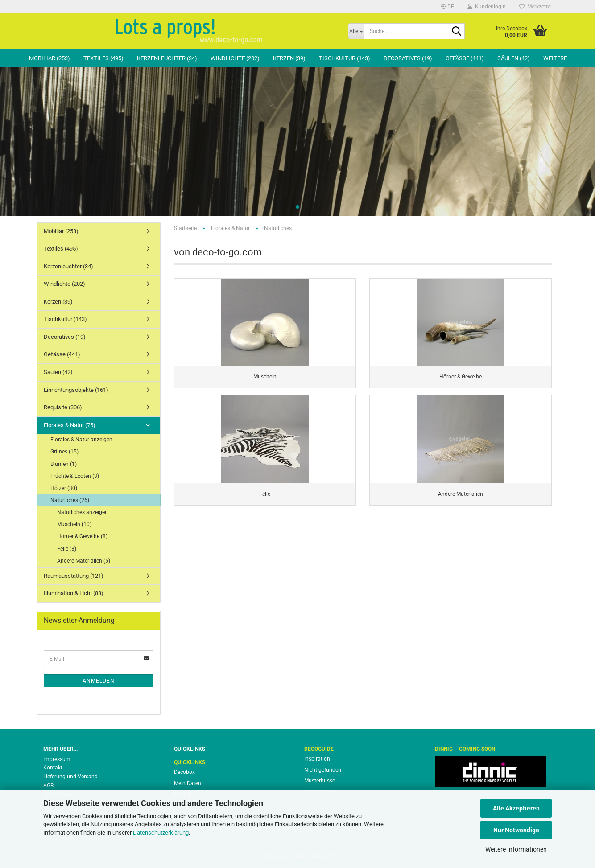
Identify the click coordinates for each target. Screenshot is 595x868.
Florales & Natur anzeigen (81, 440)
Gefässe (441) (465, 58)
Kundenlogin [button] (487, 7)
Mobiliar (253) (50, 58)
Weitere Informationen (516, 849)
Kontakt (53, 768)
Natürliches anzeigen (83, 512)
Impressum (57, 759)
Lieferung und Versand (70, 777)
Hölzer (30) (64, 488)
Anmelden (99, 681)
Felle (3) (67, 549)
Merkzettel (535, 7)
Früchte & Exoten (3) (75, 476)
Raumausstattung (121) (74, 576)
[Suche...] (356, 31)
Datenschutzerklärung (161, 833)
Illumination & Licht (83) (74, 593)
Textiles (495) (103, 58)
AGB (48, 786)
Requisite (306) (63, 407)
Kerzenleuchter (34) (167, 58)
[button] (447, 7)
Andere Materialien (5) (84, 561)
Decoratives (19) (408, 58)
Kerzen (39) (289, 58)
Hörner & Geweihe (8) (82, 536)
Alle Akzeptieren (516, 808)
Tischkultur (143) (345, 58)
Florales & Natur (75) (70, 425)
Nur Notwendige (516, 830)
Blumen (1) (64, 464)
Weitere (555, 58)
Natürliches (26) (70, 500)
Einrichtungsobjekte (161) (76, 390)
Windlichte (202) (235, 58)
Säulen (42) (514, 58)
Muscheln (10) (74, 524)
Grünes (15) (64, 452)
